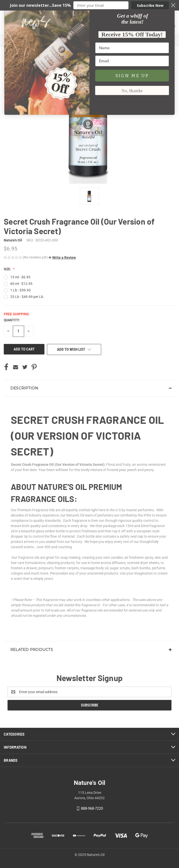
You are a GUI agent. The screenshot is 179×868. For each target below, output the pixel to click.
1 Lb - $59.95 (20, 290)
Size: (8, 269)
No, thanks (132, 839)
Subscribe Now (150, 5)
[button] (90, 5)
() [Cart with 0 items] (171, 19)
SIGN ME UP (132, 824)
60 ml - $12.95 (21, 284)
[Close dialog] (169, 733)
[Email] (132, 810)
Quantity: (12, 320)
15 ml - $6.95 (20, 277)
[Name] (132, 797)
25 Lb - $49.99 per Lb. (27, 297)
